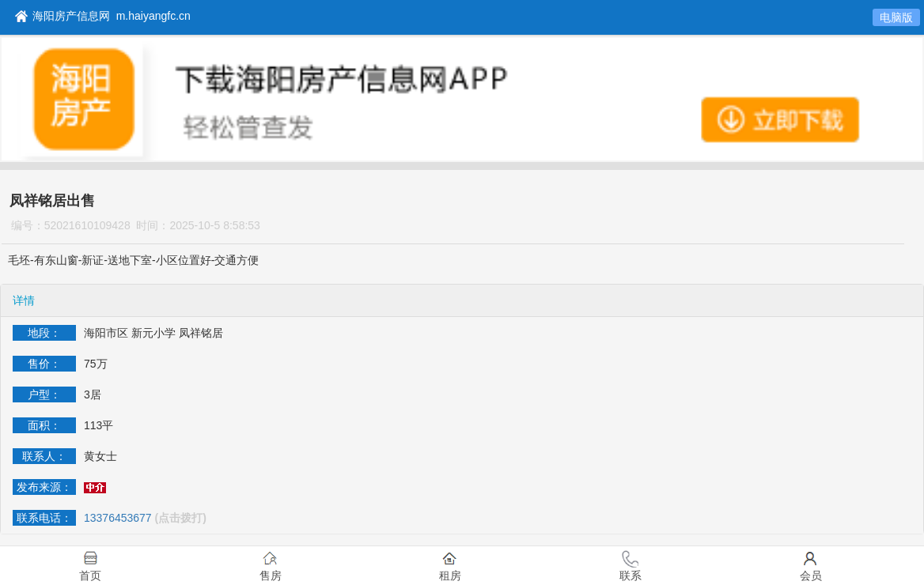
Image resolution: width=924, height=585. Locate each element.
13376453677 (118, 518)
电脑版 (896, 17)
